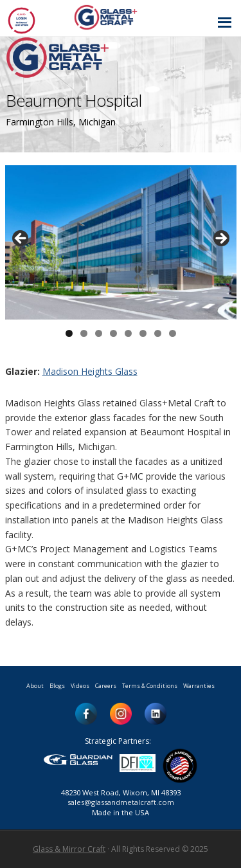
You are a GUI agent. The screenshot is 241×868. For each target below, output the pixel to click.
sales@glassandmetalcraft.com (121, 802)
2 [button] (84, 333)
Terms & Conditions (150, 686)
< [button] (21, 239)
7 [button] (158, 333)
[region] (121, 242)
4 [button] (113, 333)
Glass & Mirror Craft (69, 849)
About (35, 686)
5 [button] (128, 333)
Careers (106, 686)
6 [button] (143, 333)
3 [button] (99, 333)
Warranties (199, 686)
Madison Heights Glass (90, 371)
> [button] (220, 239)
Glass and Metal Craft (119, 17)
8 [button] (173, 333)
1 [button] (69, 333)
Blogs (57, 686)
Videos (80, 686)
